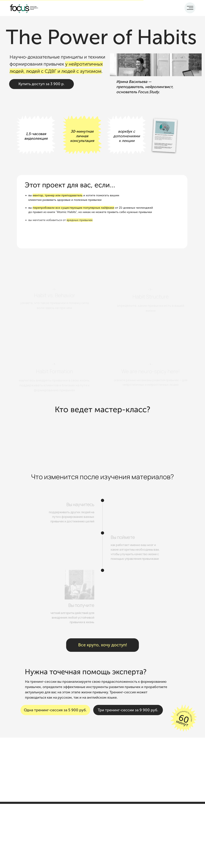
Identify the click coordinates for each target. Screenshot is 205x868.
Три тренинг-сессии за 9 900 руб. (128, 710)
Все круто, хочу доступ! (103, 645)
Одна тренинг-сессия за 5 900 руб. (55, 710)
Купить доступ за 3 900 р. (41, 84)
